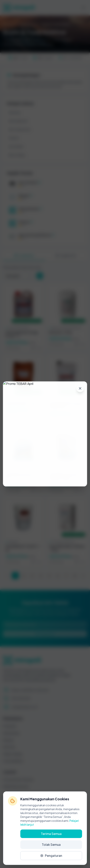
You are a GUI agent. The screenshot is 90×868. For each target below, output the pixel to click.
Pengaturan (51, 856)
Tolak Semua (51, 845)
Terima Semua (51, 834)
